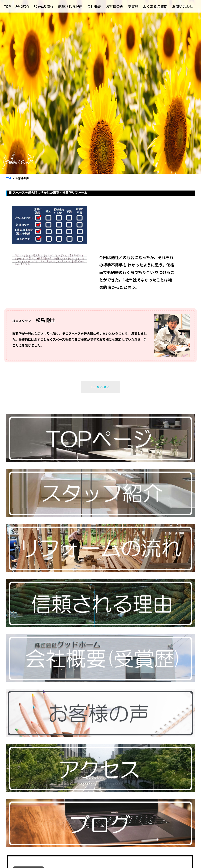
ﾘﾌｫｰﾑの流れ (44, 6)
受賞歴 (133, 6)
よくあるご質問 (155, 6)
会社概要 (94, 6)
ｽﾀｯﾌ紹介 (22, 6)
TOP (7, 6)
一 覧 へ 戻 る (101, 387)
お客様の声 (114, 6)
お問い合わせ (183, 6)
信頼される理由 (70, 6)
